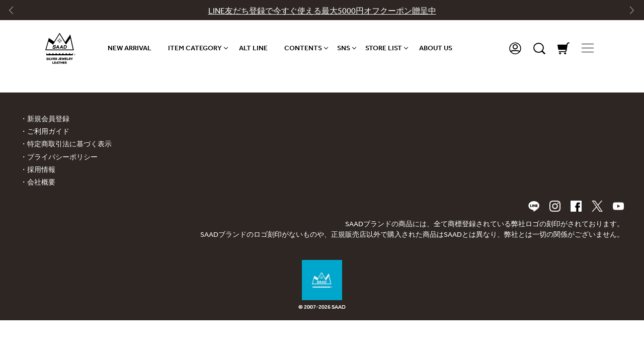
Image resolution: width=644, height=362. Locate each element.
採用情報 (41, 170)
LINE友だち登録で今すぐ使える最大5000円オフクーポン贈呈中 (322, 11)
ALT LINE (253, 48)
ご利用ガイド (48, 131)
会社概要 (41, 182)
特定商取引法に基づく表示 (69, 144)
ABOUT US (436, 48)
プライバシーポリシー (62, 157)
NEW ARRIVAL (130, 48)
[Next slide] (628, 13)
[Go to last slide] (16, 13)
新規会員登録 (48, 119)
